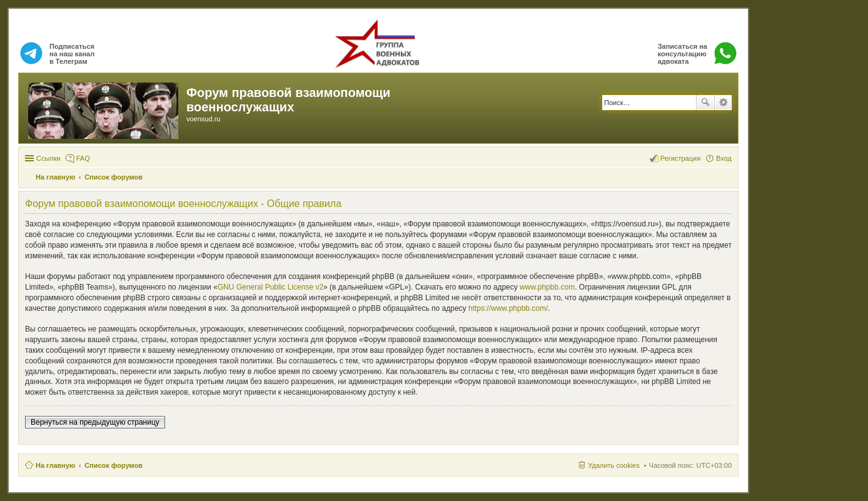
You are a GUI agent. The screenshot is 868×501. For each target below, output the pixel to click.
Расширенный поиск (723, 103)
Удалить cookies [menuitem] (613, 465)
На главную (55, 465)
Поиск (705, 103)
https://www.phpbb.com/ (508, 308)
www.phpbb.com (547, 287)
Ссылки (48, 158)
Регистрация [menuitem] (680, 158)
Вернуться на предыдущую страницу (95, 422)
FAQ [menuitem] (83, 158)
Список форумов (114, 465)
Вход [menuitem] (724, 158)
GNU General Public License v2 (270, 287)
